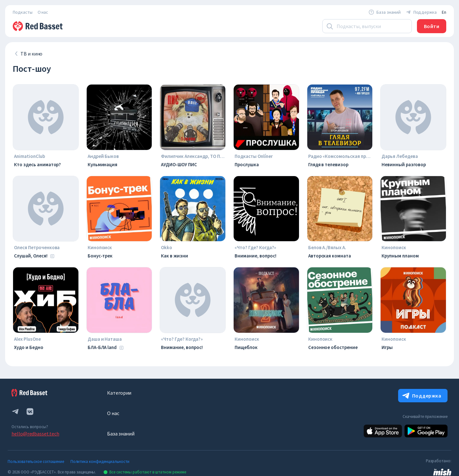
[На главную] (38, 26)
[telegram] (15, 412)
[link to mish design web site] (442, 472)
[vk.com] (30, 412)
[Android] (426, 431)
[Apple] (383, 431)
